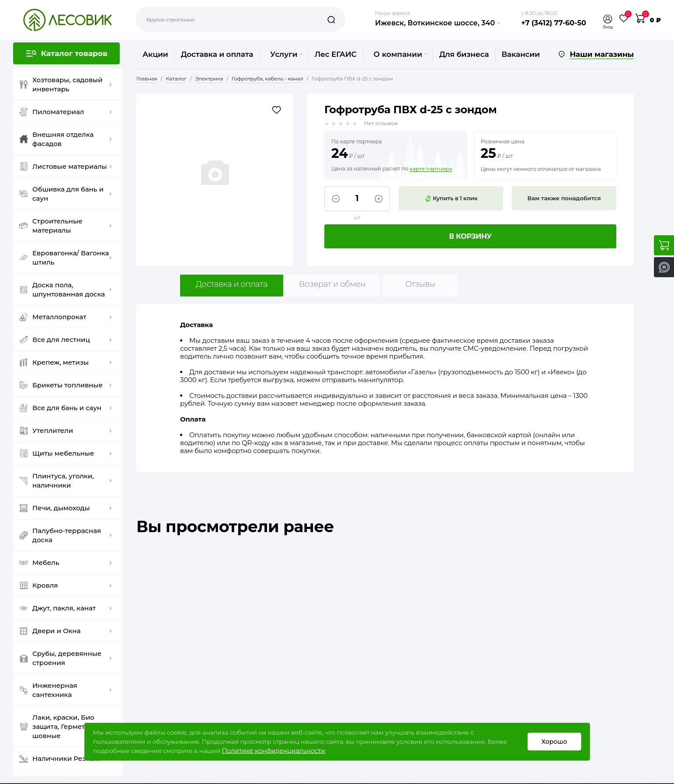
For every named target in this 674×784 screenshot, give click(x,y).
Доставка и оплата (217, 54)
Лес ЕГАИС (336, 54)
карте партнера (431, 169)
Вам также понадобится (564, 198)
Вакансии (521, 54)
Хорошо (554, 742)
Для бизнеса (464, 54)
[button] (608, 19)
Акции (155, 54)
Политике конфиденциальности (274, 751)
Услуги (286, 54)
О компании (400, 54)
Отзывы (420, 284)
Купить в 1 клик (451, 199)
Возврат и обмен (332, 284)
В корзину (470, 236)
